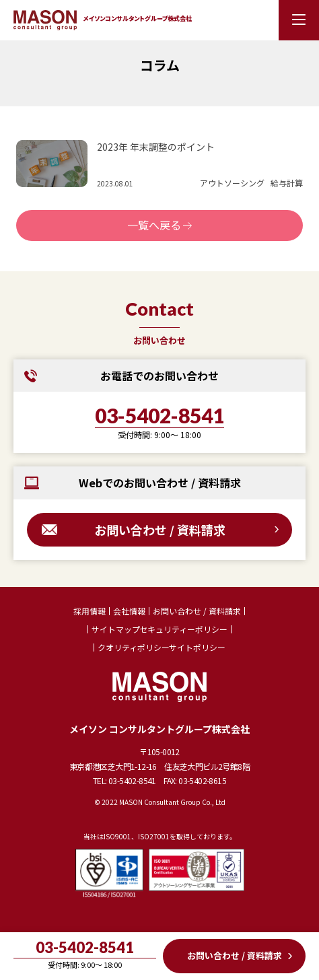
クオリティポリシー (134, 647)
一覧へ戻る (154, 225)
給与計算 (287, 183)
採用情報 (90, 611)
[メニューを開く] (299, 20)
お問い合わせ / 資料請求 (160, 530)
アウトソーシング (232, 183)
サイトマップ (116, 629)
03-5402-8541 (159, 416)
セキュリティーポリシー (183, 629)
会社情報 (129, 611)
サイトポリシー (197, 647)
